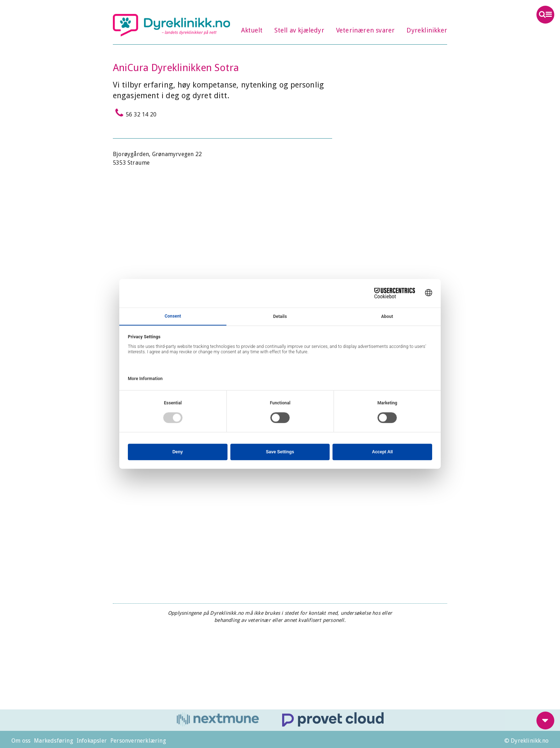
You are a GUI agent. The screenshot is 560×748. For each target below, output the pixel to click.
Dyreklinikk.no (171, 25)
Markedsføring (54, 741)
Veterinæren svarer (366, 30)
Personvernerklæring (138, 741)
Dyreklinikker (427, 30)
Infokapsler (92, 741)
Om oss (21, 741)
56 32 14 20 (135, 113)
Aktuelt (252, 30)
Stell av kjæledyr (299, 30)
